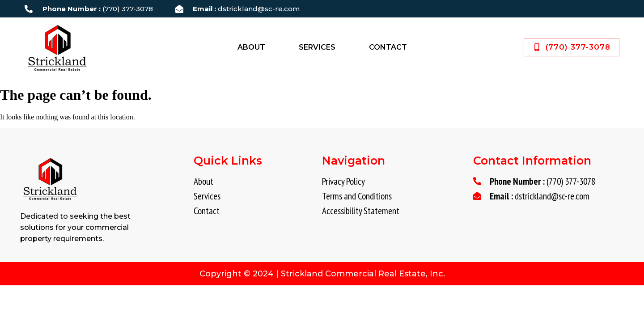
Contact (388, 47)
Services (317, 47)
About (251, 47)
